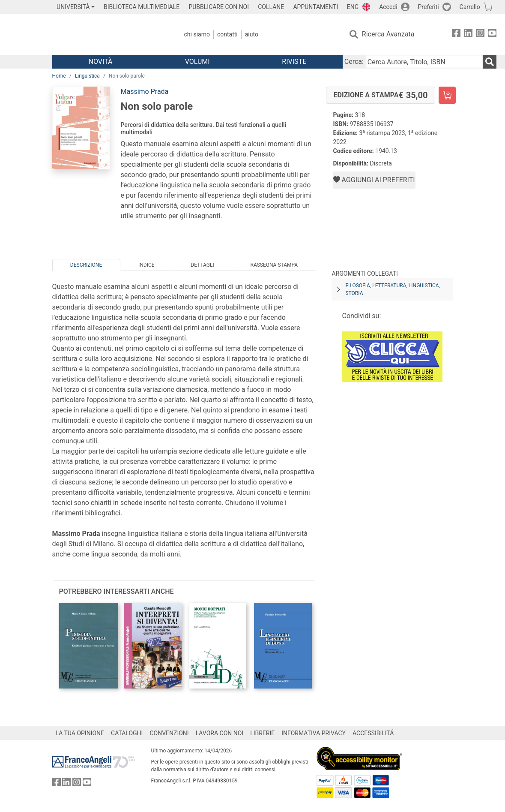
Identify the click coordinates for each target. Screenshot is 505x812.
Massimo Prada (144, 92)
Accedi (388, 7)
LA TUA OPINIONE (80, 733)
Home (59, 76)
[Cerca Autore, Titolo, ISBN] (424, 62)
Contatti (227, 34)
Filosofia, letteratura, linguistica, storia (392, 289)
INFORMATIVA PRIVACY (314, 733)
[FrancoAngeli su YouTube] (492, 35)
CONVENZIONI (169, 733)
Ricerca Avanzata (388, 34)
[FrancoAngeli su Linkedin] (468, 35)
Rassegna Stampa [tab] (274, 265)
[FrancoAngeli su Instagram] (480, 35)
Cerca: (354, 62)
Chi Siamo (197, 34)
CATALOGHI (127, 733)
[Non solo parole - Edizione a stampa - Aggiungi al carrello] (447, 95)
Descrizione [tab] (86, 265)
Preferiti (429, 7)
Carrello (470, 7)
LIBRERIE (262, 733)
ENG (353, 7)
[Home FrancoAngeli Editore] (109, 34)
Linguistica (87, 76)
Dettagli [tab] (202, 265)
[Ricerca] (490, 62)
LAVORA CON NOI (220, 733)
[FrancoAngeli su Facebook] (456, 35)
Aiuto (252, 34)
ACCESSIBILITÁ (373, 733)
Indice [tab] (146, 265)
